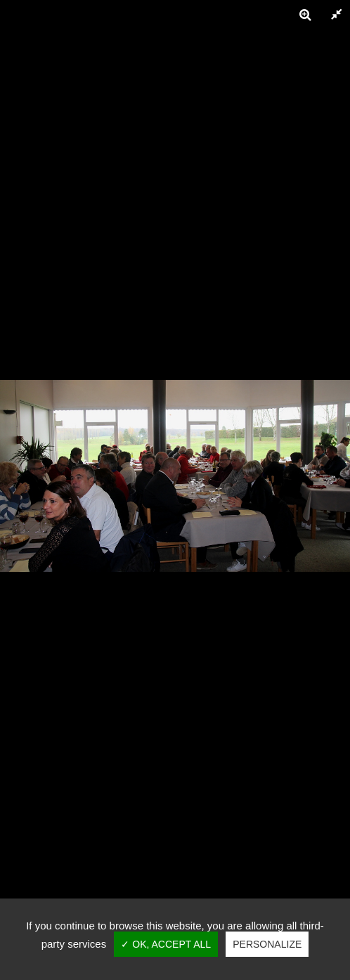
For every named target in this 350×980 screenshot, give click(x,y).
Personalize (267, 944)
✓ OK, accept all (166, 944)
